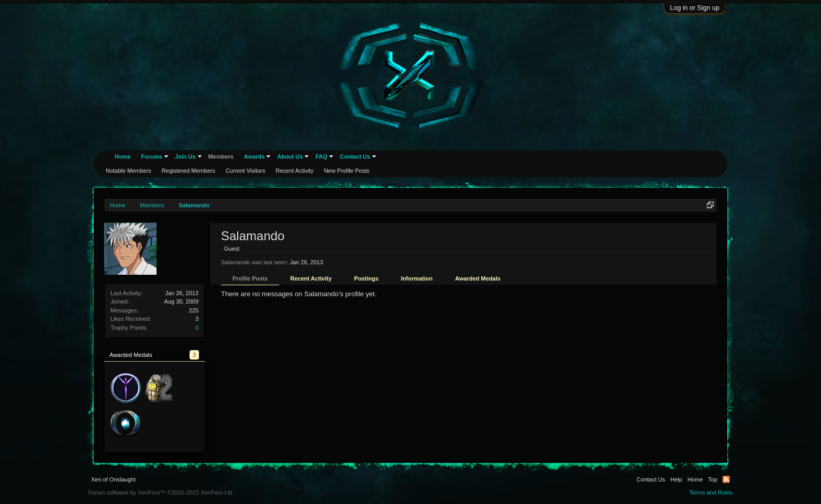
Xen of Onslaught (113, 479)
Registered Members (188, 171)
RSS (726, 479)
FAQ (321, 156)
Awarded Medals (478, 278)
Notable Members (129, 171)
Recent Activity (311, 278)
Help (676, 479)
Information (417, 278)
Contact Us (355, 156)
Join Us (185, 156)
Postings (366, 278)
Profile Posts (250, 278)
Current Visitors (246, 171)
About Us (290, 156)
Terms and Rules (711, 492)
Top (713, 479)
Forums (152, 156)
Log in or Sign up (695, 8)
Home (123, 156)
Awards (254, 156)
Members (221, 156)
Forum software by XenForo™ (161, 492)
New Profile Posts (347, 171)
